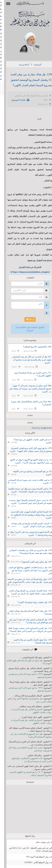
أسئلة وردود (20, 65)
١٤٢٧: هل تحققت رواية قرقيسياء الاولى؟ (31, 602)
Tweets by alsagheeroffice (38, 428)
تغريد (35, 119)
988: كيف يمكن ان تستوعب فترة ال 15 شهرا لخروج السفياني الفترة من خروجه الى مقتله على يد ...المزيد (26, 389)
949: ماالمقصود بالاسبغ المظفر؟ (33, 347)
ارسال (26, 319)
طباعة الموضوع (14, 100)
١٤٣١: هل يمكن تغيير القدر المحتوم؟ (33, 562)
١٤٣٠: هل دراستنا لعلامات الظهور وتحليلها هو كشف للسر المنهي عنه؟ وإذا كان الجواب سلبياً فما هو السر (26, 570)
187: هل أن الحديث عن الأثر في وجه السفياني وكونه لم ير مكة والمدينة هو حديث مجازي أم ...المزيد (28, 360)
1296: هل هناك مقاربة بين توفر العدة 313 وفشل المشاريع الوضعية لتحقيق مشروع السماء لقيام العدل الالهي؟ (28, 80)
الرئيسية (34, 65)
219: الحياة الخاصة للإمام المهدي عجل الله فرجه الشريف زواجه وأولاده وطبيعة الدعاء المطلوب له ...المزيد (28, 515)
